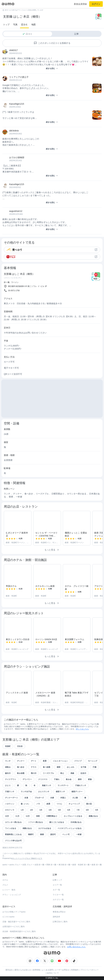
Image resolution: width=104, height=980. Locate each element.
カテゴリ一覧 (58, 900)
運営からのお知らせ (23, 970)
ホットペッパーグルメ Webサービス (27, 858)
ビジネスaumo (8, 917)
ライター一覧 (58, 895)
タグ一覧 (56, 890)
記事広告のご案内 (60, 922)
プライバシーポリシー (89, 970)
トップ (6, 25)
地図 (33, 25)
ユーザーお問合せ (62, 970)
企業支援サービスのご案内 (14, 927)
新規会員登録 (80, 4)
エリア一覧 (57, 885)
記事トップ (57, 880)
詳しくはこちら (82, 729)
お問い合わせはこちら (76, 947)
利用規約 (75, 970)
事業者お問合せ (59, 912)
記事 (77, 34)
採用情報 (36, 970)
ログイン (96, 4)
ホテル (5, 880)
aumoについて (53, 973)
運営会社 (9, 970)
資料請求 (56, 917)
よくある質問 (47, 970)
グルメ (5, 885)
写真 (15, 25)
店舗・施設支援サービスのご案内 (16, 922)
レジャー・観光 (9, 890)
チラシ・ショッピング (12, 895)
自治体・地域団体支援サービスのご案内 (19, 931)
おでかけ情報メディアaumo (14, 912)
